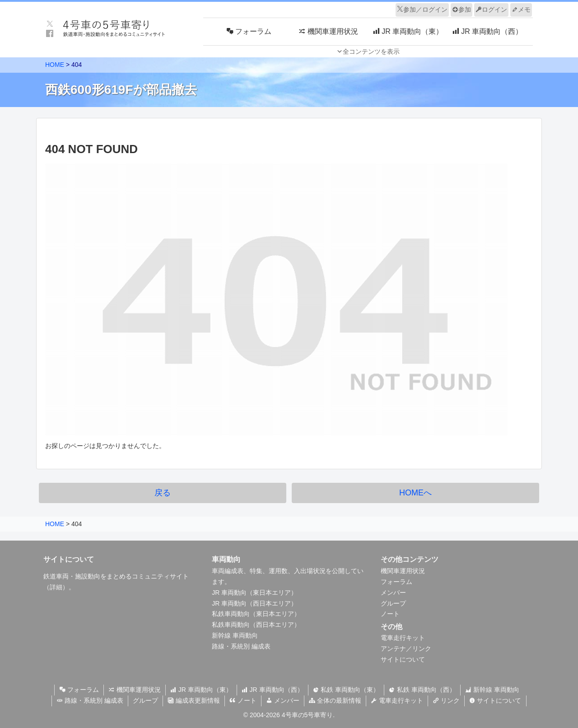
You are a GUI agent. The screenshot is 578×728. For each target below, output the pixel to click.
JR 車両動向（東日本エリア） (254, 593)
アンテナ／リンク (406, 649)
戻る (163, 493)
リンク (446, 700)
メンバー (393, 593)
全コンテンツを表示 (371, 51)
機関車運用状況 (403, 571)
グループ (393, 603)
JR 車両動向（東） (201, 690)
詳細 (56, 587)
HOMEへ (415, 493)
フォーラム (396, 582)
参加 (461, 9)
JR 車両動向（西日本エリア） (254, 603)
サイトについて (403, 659)
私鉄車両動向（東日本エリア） (256, 614)
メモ (521, 9)
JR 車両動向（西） (273, 690)
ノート (390, 614)
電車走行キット (403, 638)
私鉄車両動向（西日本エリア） (256, 625)
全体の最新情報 (335, 700)
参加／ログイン (422, 9)
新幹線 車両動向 (235, 635)
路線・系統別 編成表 (241, 646)
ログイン (491, 9)
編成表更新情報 (194, 700)
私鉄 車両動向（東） (346, 690)
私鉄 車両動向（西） (422, 690)
